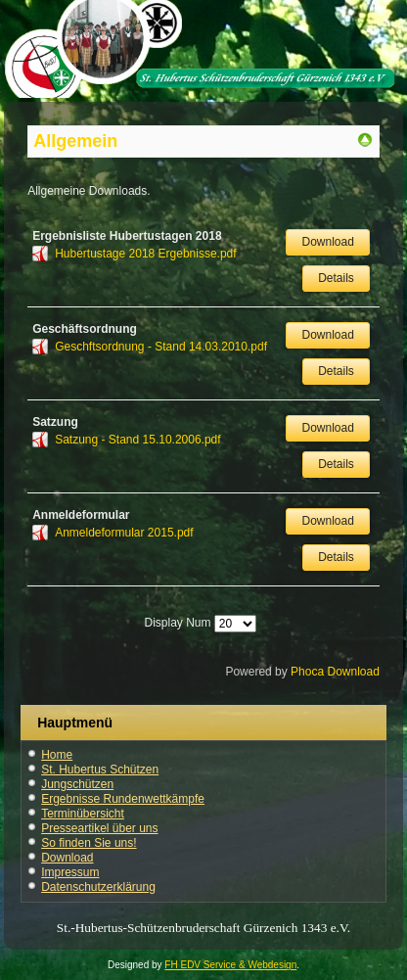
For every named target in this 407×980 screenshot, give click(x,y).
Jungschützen (77, 784)
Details (336, 278)
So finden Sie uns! (89, 843)
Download (327, 242)
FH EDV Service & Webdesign (230, 965)
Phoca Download (335, 672)
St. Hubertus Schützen (100, 770)
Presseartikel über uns (99, 828)
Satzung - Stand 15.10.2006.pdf (137, 440)
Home (57, 755)
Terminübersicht (83, 814)
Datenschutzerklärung (98, 887)
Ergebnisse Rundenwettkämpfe (123, 799)
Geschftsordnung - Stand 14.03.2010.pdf (161, 347)
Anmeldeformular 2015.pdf (124, 533)
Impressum (70, 872)
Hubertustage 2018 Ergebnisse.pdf (145, 254)
